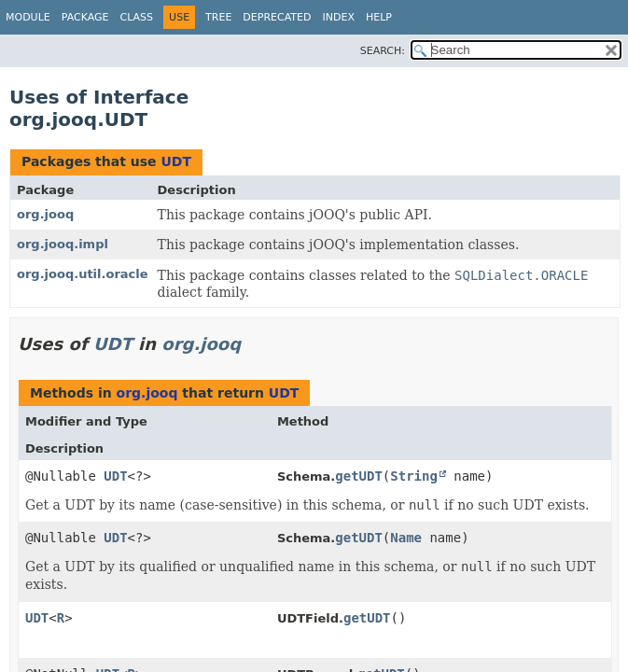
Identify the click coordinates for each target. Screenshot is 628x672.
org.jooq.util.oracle (83, 274)
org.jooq (45, 214)
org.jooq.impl (63, 244)
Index (338, 17)
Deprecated (277, 17)
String (414, 476)
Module (28, 17)
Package (85, 17)
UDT (176, 161)
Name (406, 538)
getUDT (359, 476)
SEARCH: (383, 51)
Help (379, 17)
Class (137, 17)
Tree (218, 17)
